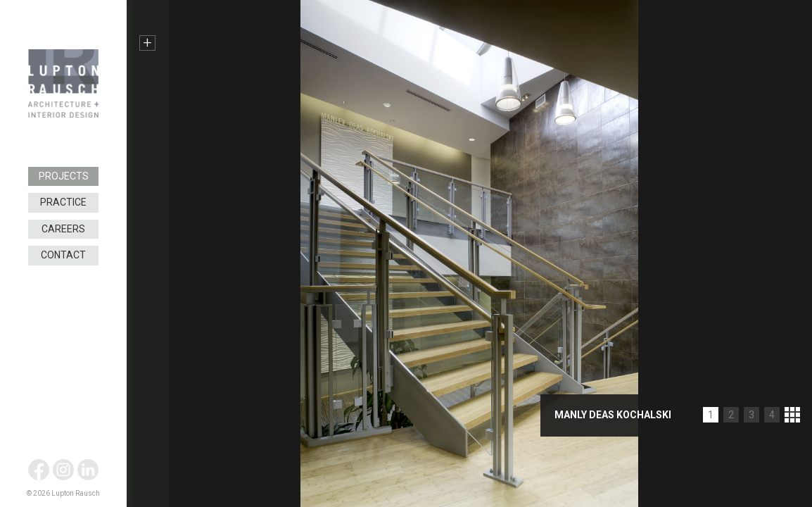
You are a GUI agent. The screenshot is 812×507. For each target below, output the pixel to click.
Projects (64, 176)
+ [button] (147, 43)
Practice (63, 202)
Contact (63, 255)
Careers (63, 229)
